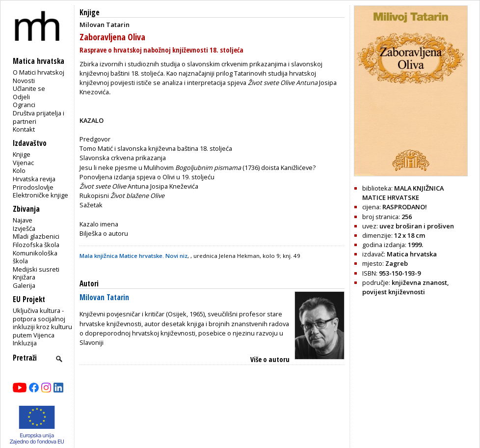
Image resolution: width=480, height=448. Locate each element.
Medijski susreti (36, 269)
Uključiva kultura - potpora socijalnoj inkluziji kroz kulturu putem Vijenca (42, 323)
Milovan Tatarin (104, 297)
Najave (23, 220)
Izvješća (24, 228)
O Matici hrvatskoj (39, 72)
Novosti (24, 81)
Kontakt (24, 129)
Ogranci (24, 105)
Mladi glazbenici (36, 236)
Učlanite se (29, 88)
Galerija (24, 285)
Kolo (19, 170)
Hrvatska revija (34, 179)
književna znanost (419, 282)
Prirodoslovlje (33, 187)
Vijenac (23, 163)
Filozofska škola (36, 245)
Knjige (22, 154)
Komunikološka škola (35, 257)
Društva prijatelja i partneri (39, 117)
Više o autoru (270, 359)
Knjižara (24, 277)
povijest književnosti (394, 292)
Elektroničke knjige (40, 195)
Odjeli (21, 97)
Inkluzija (25, 343)
